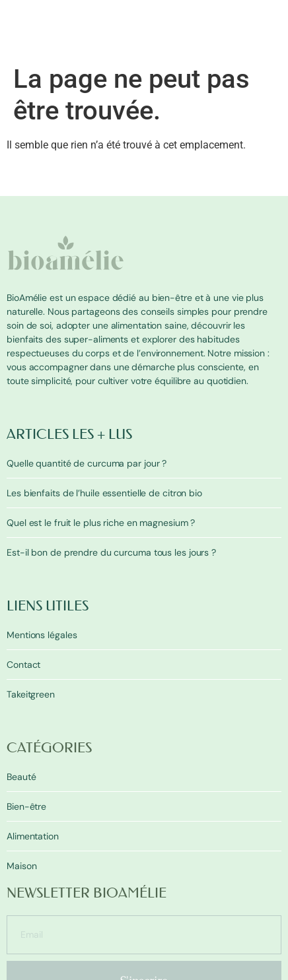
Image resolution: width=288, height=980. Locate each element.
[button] (273, 54)
